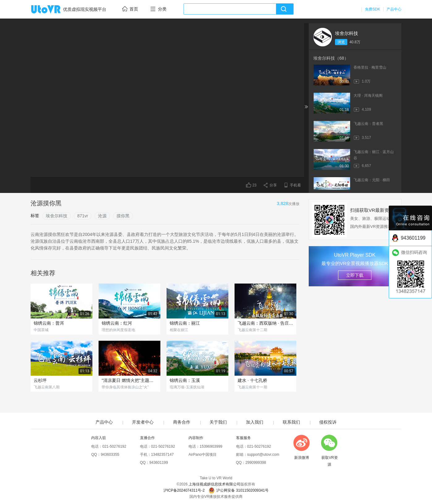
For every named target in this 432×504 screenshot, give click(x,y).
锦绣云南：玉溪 (185, 380)
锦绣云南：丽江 (185, 323)
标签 (35, 216)
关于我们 (218, 422)
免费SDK (373, 9)
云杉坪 (40, 380)
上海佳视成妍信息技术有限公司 (214, 484)
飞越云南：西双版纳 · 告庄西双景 (265, 323)
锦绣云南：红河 (117, 323)
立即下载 (355, 275)
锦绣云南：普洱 (49, 323)
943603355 (110, 455)
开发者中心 (143, 422)
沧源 (102, 216)
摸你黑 (123, 216)
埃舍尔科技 (347, 33)
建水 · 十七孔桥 (252, 380)
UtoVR (53, 10)
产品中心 (394, 9)
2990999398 (256, 463)
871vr (83, 216)
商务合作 (182, 422)
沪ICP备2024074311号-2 (184, 490)
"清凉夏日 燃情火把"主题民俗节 (129, 380)
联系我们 (291, 422)
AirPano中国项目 (203, 455)
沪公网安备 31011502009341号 (239, 490)
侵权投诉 (328, 422)
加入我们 (255, 422)
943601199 (159, 463)
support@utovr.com (263, 455)
